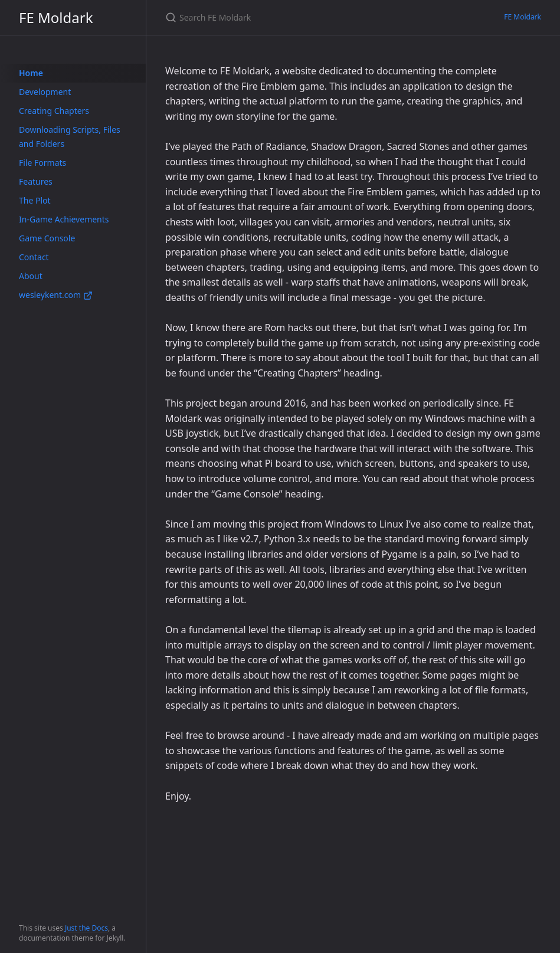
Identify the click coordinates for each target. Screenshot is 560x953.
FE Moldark (56, 17)
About (31, 276)
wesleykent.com (56, 295)
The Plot (35, 200)
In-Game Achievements (64, 219)
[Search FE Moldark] (304, 17)
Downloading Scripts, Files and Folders (70, 137)
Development (45, 92)
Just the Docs (86, 928)
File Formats (42, 163)
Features (36, 181)
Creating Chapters (54, 111)
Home (31, 73)
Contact (34, 257)
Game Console (47, 238)
